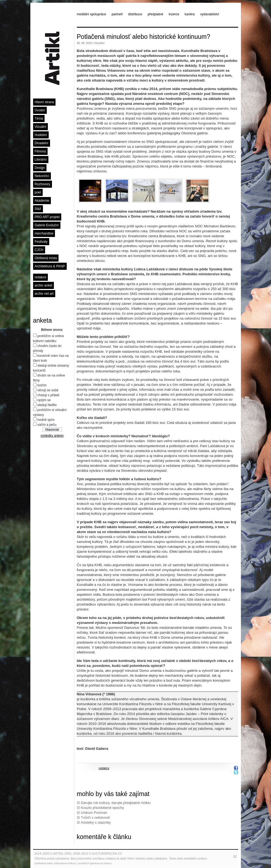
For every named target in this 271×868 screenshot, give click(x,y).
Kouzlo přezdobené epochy (103, 808)
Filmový (40, 151)
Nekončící (42, 176)
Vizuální (40, 127)
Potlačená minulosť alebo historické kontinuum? (144, 37)
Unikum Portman (94, 813)
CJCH (39, 250)
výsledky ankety (52, 436)
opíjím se (44, 400)
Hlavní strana (44, 102)
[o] (235, 856)
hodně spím (46, 420)
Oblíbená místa (46, 258)
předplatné (155, 14)
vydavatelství (210, 14)
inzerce (174, 14)
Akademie (42, 201)
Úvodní (40, 110)
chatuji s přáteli (48, 395)
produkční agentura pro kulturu (95, 863)
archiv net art (44, 294)
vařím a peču (47, 425)
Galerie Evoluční (47, 225)
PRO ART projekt (47, 217)
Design (40, 168)
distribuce (135, 14)
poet (38, 192)
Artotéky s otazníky (96, 822)
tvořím (42, 385)
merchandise (44, 233)
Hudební (41, 135)
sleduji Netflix (47, 405)
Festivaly (41, 242)
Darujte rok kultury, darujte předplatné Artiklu (116, 803)
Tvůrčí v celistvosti (95, 818)
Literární (41, 160)
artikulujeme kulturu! (65, 863)
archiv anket (44, 285)
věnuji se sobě (48, 390)
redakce (41, 277)
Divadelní (42, 143)
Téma (39, 118)
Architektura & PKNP (50, 266)
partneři (117, 14)
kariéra (190, 14)
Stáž (38, 209)
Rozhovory (43, 184)
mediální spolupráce (91, 14)
